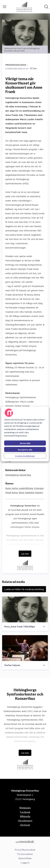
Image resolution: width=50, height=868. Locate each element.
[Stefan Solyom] (25, 648)
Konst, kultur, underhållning (19, 488)
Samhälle (30, 492)
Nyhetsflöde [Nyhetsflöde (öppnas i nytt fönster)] (25, 858)
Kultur (15, 492)
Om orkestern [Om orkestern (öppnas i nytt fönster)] (25, 821)
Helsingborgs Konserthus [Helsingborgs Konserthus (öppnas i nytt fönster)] (18, 475)
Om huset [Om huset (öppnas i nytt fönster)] (25, 825)
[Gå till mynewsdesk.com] (25, 842)
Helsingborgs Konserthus (23, 506)
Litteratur (39, 488)
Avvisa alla (25, 443)
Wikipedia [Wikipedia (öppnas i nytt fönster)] (25, 816)
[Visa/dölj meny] (5, 7)
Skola (21, 492)
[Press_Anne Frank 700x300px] (25, 609)
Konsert (39, 492)
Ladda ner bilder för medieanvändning (24, 589)
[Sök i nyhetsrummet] (46, 7)
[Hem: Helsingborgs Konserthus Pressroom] (24, 7)
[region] (25, 434)
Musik (8, 492)
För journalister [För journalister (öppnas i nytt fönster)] (25, 854)
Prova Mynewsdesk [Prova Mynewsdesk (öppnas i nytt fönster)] (25, 850)
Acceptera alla (25, 450)
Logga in (25, 863)
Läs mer (25, 554)
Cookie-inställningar (25, 456)
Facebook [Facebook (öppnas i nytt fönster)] (25, 812)
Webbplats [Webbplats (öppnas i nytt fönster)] (25, 808)
